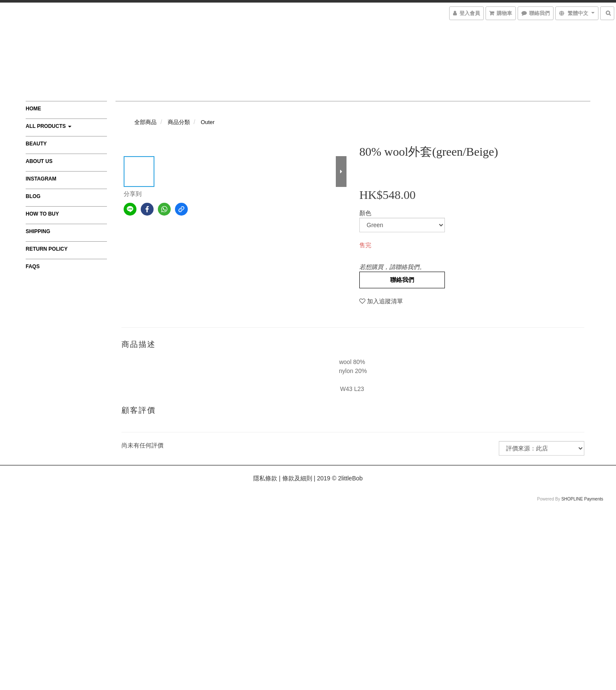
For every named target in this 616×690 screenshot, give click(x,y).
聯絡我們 (402, 280)
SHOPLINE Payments (582, 499)
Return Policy (47, 249)
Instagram (41, 179)
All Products (49, 126)
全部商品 (145, 122)
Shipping (38, 231)
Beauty (36, 144)
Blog (33, 196)
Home (33, 109)
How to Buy (42, 214)
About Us (39, 161)
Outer (208, 122)
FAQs (33, 267)
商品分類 (179, 122)
